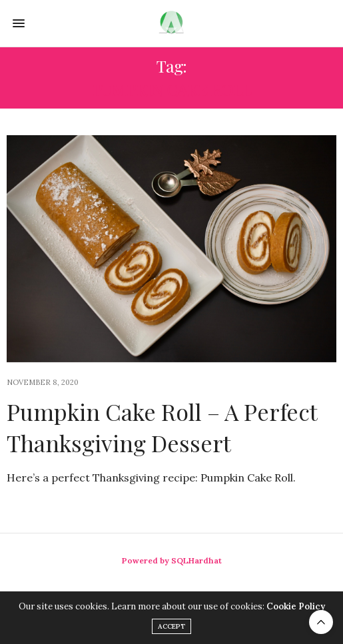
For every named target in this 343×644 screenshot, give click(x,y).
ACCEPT (171, 626)
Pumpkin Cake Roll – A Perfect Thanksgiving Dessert (162, 428)
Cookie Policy (296, 606)
